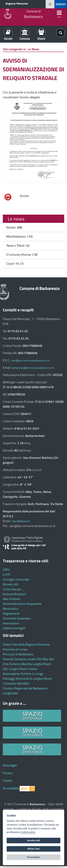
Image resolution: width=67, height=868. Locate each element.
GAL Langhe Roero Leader (20, 669)
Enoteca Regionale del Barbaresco (25, 688)
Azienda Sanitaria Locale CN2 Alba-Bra (28, 659)
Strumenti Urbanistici (17, 618)
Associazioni (11, 623)
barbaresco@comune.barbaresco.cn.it (33, 368)
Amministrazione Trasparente (22, 604)
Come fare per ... (13, 589)
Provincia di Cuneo (15, 649)
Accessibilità (11, 788)
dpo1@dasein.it (21, 521)
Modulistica (10, 609)
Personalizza (34, 857)
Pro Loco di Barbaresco (18, 654)
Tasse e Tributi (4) (17, 245)
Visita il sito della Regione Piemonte (26, 644)
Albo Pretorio (12, 599)
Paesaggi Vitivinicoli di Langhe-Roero (27, 679)
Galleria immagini (14, 628)
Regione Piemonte (17, 3)
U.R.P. (7, 575)
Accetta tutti (33, 840)
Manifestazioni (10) (19, 236)
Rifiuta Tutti (33, 849)
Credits (7, 781)
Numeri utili (10, 584)
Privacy (8, 773)
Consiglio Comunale (16, 579)
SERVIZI (61, 4)
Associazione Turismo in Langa (23, 674)
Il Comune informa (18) (21, 255)
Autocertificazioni (14, 594)
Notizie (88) (14, 227)
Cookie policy (28, 832)
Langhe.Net (10, 693)
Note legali (10, 765)
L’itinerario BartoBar (16, 683)
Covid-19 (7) (14, 264)
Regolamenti (11, 613)
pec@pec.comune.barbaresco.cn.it (31, 360)
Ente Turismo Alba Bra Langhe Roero (27, 664)
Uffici (6, 570)
